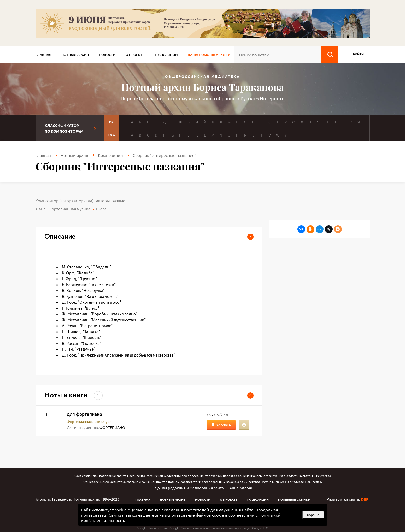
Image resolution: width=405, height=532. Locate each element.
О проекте (135, 55)
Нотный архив (75, 55)
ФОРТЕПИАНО (112, 427)
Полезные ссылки (294, 499)
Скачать (224, 425)
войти (358, 54)
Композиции (110, 155)
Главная (43, 55)
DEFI (365, 499)
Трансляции (166, 55)
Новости (107, 55)
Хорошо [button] (313, 515)
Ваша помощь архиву (209, 55)
